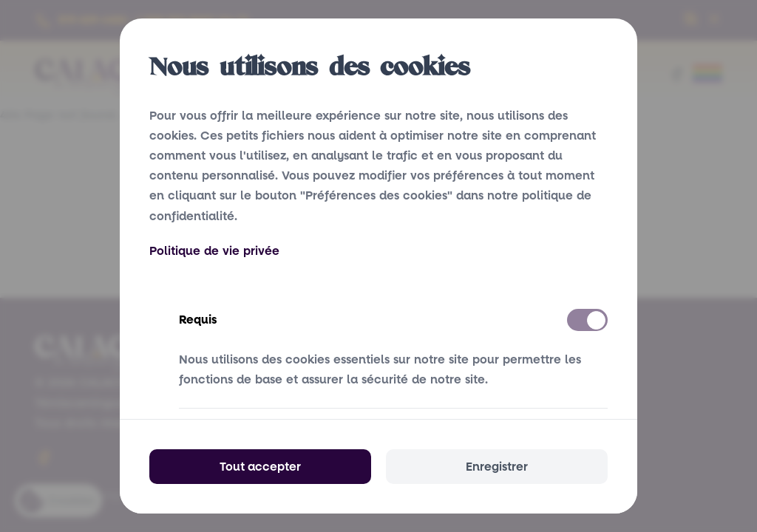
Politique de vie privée (214, 251)
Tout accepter (260, 467)
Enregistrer (497, 467)
